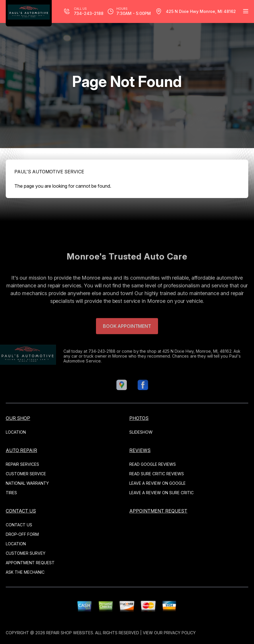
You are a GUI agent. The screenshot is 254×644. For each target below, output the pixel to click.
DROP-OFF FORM (22, 534)
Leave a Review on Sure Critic (161, 493)
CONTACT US (21, 511)
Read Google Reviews (153, 464)
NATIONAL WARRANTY (27, 483)
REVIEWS (140, 450)
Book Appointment (127, 335)
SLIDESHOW (141, 432)
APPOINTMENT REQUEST (30, 563)
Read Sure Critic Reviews (157, 474)
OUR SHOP (18, 418)
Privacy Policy (180, 633)
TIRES (11, 493)
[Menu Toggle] (246, 11)
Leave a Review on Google (157, 483)
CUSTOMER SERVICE (26, 474)
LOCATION (16, 432)
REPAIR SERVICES (22, 464)
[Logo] (29, 13)
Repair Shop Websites (70, 633)
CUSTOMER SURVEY (26, 553)
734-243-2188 (93, 351)
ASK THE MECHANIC (25, 572)
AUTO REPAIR (21, 450)
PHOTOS (139, 418)
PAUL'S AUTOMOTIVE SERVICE (49, 172)
